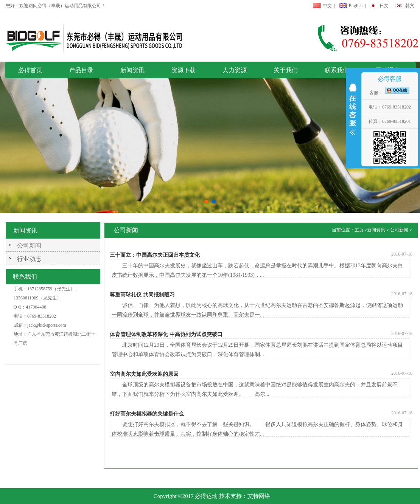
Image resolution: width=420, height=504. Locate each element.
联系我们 (337, 70)
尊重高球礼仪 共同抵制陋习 (142, 295)
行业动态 (29, 259)
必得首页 (30, 70)
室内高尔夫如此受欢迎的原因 (144, 374)
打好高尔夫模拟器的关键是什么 (147, 414)
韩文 (410, 6)
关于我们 (286, 70)
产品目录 (81, 70)
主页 (359, 230)
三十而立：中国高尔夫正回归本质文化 (155, 255)
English (356, 6)
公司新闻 (29, 246)
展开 (353, 111)
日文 (384, 6)
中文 (327, 6)
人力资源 (235, 70)
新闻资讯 (132, 70)
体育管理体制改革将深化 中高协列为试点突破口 (166, 334)
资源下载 (184, 70)
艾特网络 (259, 496)
